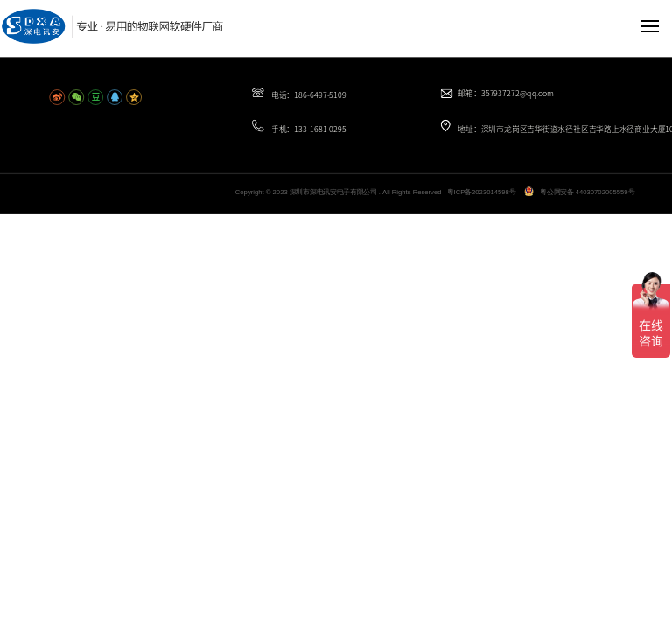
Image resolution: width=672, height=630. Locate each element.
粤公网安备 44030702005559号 (587, 192)
